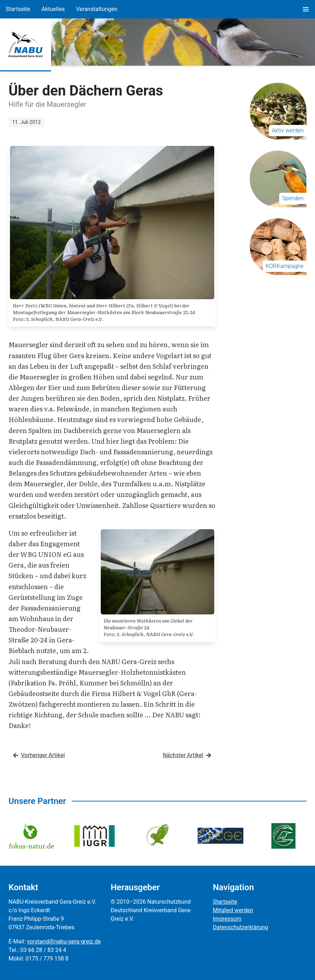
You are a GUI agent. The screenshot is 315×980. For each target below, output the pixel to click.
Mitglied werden (233, 910)
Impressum (227, 919)
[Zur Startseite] (26, 44)
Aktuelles (53, 9)
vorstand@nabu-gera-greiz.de (64, 941)
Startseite (18, 9)
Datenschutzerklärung (241, 927)
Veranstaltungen (96, 9)
